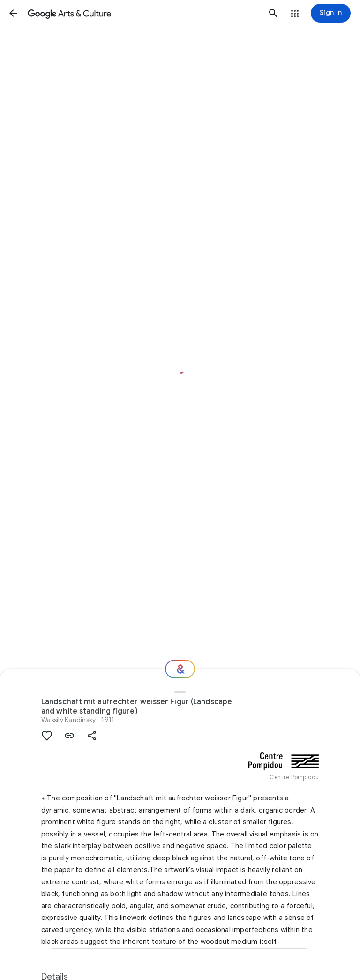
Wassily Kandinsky (68, 720)
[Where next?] (180, 669)
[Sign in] (331, 13)
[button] (13, 13)
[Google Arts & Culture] (143, 13)
